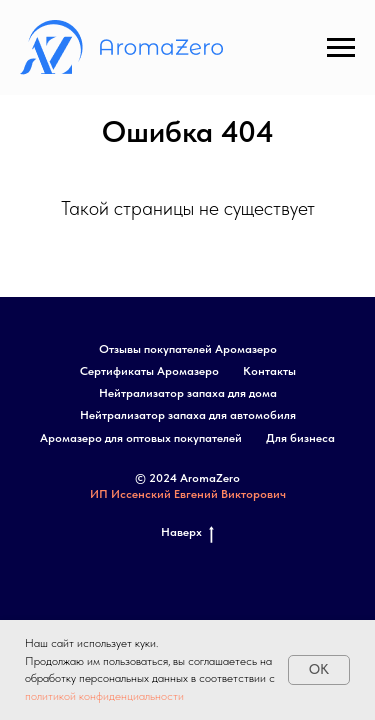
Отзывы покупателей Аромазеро (188, 349)
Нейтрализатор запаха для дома (188, 393)
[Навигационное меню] (341, 48)
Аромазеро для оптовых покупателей (141, 438)
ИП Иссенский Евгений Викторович (188, 494)
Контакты (269, 371)
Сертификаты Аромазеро (149, 371)
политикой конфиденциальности (104, 696)
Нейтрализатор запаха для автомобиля (188, 415)
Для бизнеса (300, 438)
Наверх (187, 532)
